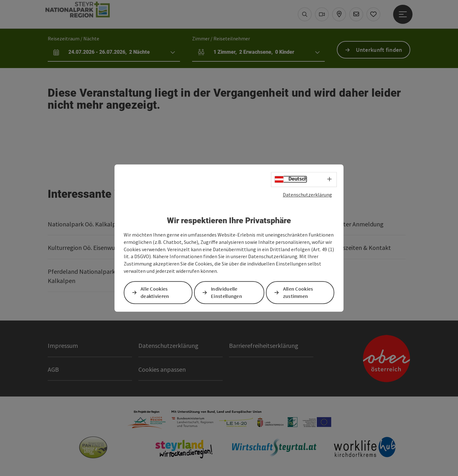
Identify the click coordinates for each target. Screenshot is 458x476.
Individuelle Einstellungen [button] (226, 292)
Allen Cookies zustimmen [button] (298, 292)
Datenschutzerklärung (307, 195)
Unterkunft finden (379, 50)
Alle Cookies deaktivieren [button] (155, 292)
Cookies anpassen (162, 369)
